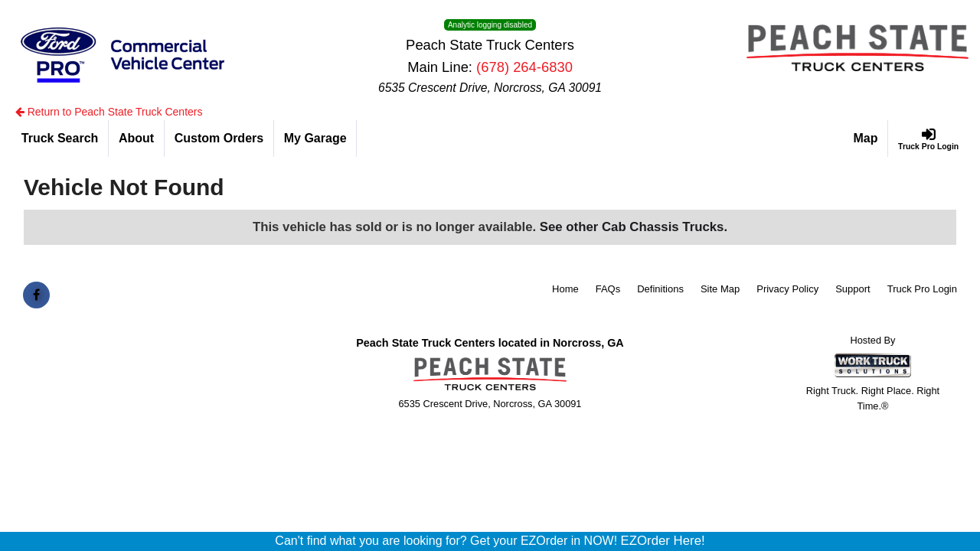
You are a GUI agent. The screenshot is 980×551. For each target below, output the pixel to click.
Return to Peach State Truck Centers (109, 112)
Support (853, 289)
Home (565, 289)
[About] (137, 139)
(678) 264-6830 (524, 67)
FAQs (608, 289)
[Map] (866, 139)
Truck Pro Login (922, 289)
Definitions (660, 289)
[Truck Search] (60, 139)
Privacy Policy (787, 289)
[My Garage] (315, 139)
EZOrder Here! (663, 541)
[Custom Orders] (219, 139)
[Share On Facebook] (36, 295)
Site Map (720, 289)
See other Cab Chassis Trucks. (634, 227)
